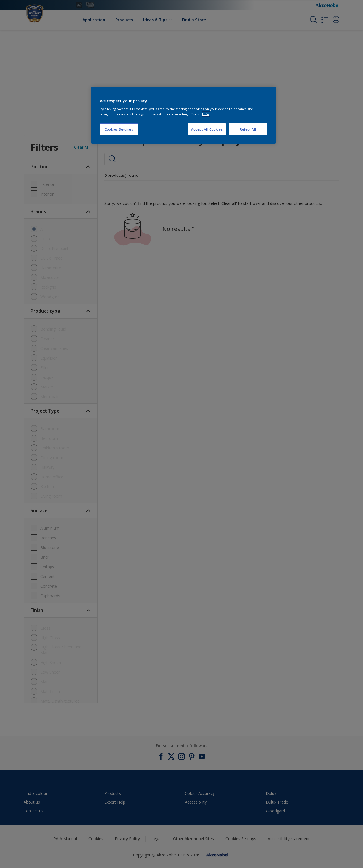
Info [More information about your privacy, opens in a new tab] (206, 114)
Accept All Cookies (207, 129)
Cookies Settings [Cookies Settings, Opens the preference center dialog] (119, 129)
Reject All (248, 129)
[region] (183, 115)
